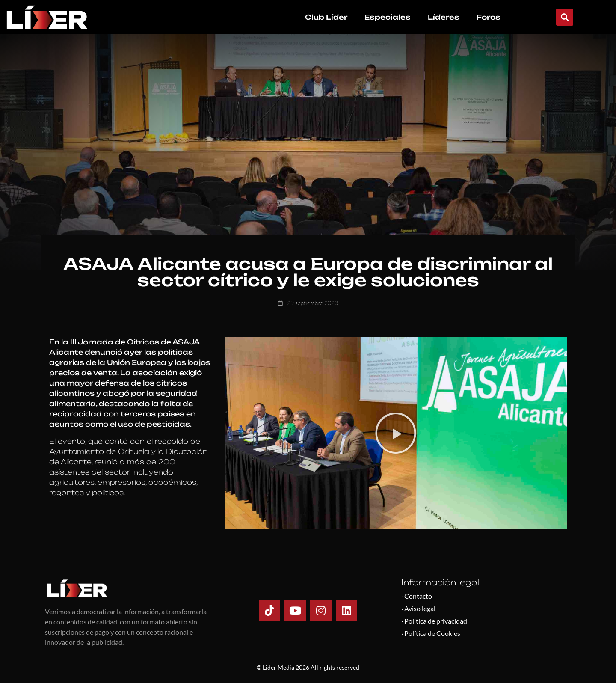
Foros (489, 17)
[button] (565, 17)
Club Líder (326, 17)
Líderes (444, 17)
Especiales (388, 17)
